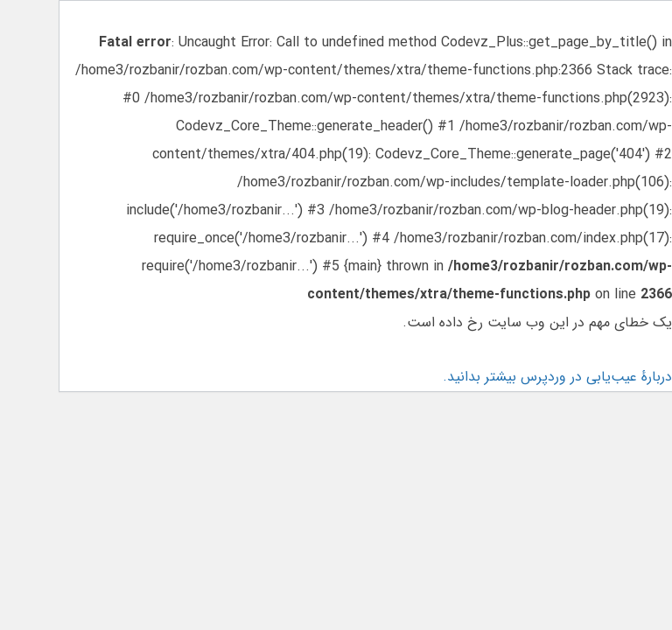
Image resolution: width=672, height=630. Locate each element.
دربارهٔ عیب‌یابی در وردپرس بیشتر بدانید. (556, 377)
